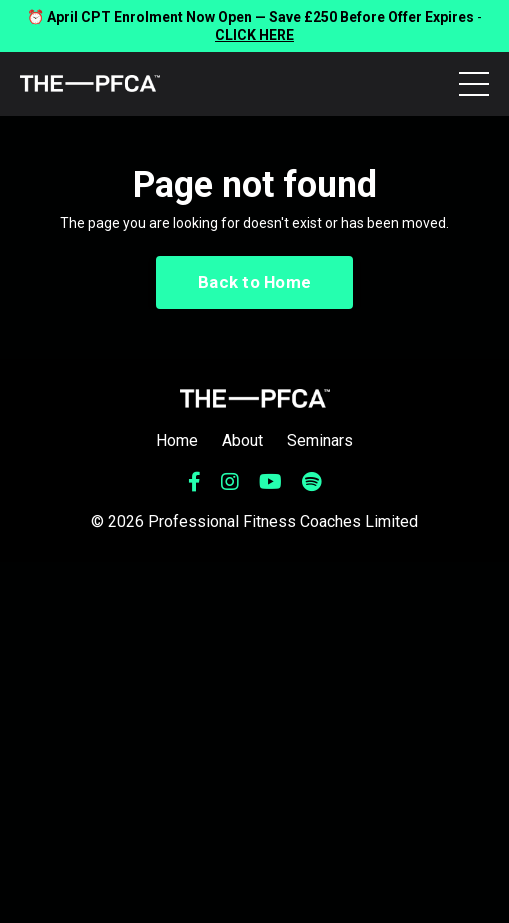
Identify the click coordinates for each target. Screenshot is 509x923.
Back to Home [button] (254, 282)
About (242, 440)
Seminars (320, 440)
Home (177, 440)
